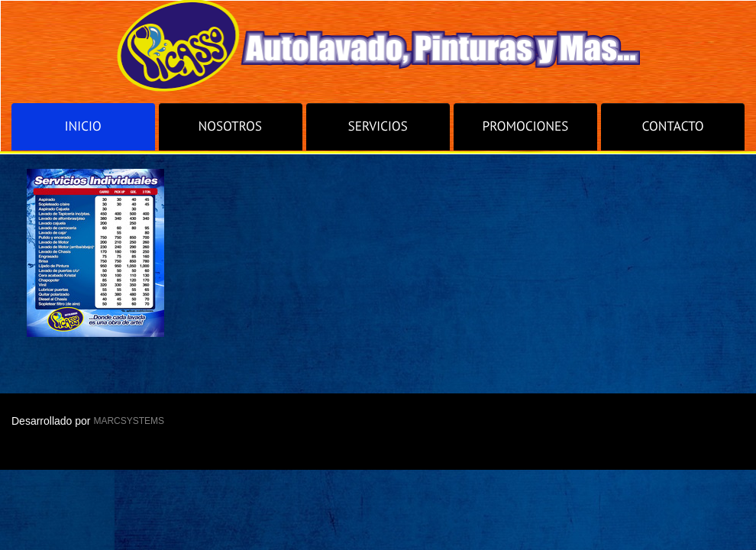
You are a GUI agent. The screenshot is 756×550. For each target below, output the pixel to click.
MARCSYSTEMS (129, 421)
